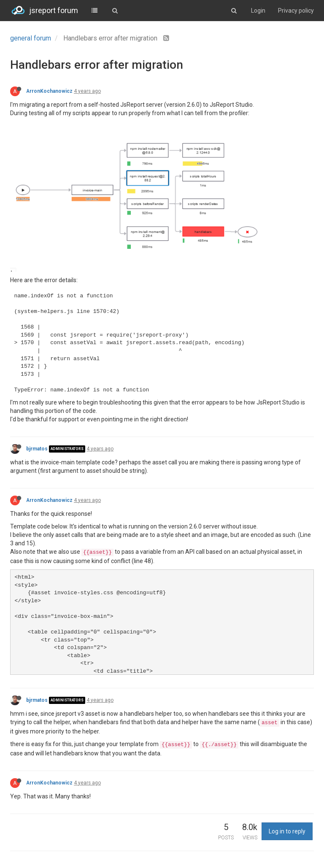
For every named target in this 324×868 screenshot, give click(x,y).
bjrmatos (37, 449)
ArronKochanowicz (49, 91)
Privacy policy (296, 11)
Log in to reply (287, 831)
